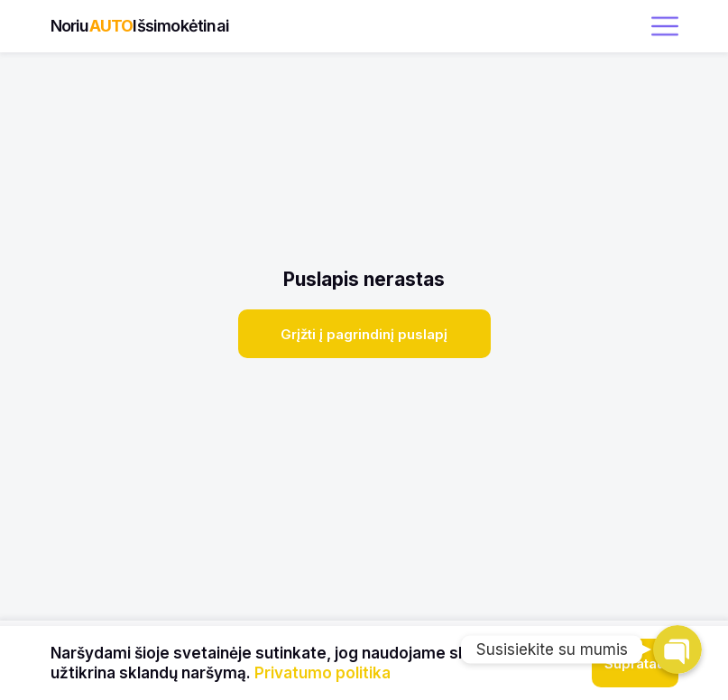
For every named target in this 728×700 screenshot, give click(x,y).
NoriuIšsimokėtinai (140, 26)
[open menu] (665, 26)
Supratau (635, 663)
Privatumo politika (323, 673)
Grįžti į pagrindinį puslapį (364, 334)
